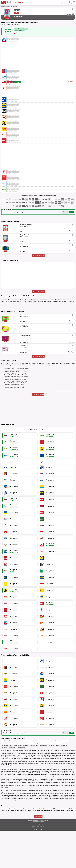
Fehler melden (38, 854)
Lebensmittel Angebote (21, 785)
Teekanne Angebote (43, 783)
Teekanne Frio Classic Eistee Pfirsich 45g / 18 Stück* (17, 406)
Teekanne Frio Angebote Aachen (46, 781)
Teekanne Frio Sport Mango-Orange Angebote (42, 778)
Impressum (35, 862)
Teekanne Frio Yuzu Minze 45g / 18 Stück (14, 425)
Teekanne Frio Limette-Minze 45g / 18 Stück (14, 416)
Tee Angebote (51, 783)
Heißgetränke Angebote (34, 783)
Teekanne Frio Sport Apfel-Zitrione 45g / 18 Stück (16, 420)
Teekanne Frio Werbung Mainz (59, 781)
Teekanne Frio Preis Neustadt (6, 783)
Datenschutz (41, 862)
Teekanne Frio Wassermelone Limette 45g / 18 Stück (17, 424)
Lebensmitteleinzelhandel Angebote (7, 778)
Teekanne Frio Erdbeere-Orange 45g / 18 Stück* (15, 409)
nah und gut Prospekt (65, 778)
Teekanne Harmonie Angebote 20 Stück (8, 785)
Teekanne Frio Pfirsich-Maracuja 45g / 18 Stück (15, 417)
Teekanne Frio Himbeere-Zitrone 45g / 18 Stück (15, 411)
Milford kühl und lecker (28, 822)
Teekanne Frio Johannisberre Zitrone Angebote (24, 778)
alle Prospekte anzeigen (38, 292)
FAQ (36, 864)
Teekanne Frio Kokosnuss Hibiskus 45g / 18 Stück (16, 414)
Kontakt (33, 864)
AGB (38, 862)
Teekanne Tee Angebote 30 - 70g (61, 783)
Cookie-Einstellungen (41, 864)
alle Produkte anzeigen (38, 256)
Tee (8, 6)
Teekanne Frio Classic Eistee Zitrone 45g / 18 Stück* (16, 408)
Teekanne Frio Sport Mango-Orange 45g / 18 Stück (16, 422)
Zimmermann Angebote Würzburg (19, 781)
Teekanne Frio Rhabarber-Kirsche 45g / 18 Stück (16, 419)
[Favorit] (72, 9)
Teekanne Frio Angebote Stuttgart (33, 781)
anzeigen (21, 303)
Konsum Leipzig (7, 812)
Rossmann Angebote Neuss (6, 781)
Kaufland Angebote (56, 778)
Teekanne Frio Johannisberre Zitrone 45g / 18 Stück (16, 412)
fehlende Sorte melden (38, 432)
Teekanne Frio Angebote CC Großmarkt (21, 783)
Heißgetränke (5, 6)
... (10, 6)
